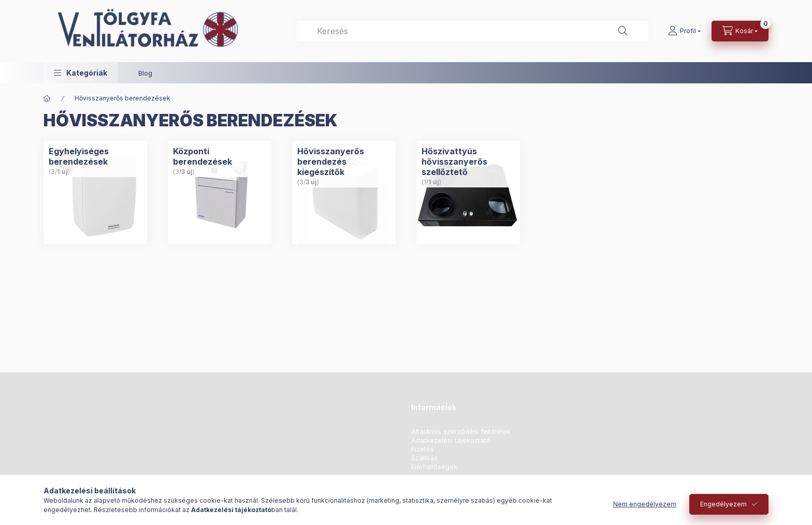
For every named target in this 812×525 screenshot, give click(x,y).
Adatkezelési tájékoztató (451, 440)
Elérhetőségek (434, 467)
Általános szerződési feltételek (461, 432)
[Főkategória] (47, 98)
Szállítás (424, 458)
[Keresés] (623, 31)
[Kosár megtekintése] (740, 31)
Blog (145, 73)
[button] (81, 73)
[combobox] (472, 31)
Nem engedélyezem (645, 504)
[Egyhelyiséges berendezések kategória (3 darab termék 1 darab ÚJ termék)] (95, 193)
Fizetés (423, 449)
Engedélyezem (723, 504)
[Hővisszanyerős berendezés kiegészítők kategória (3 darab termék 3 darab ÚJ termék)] (344, 193)
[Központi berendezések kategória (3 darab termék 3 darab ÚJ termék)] (220, 193)
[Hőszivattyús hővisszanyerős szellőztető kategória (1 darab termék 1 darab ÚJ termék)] (468, 193)
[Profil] (684, 31)
